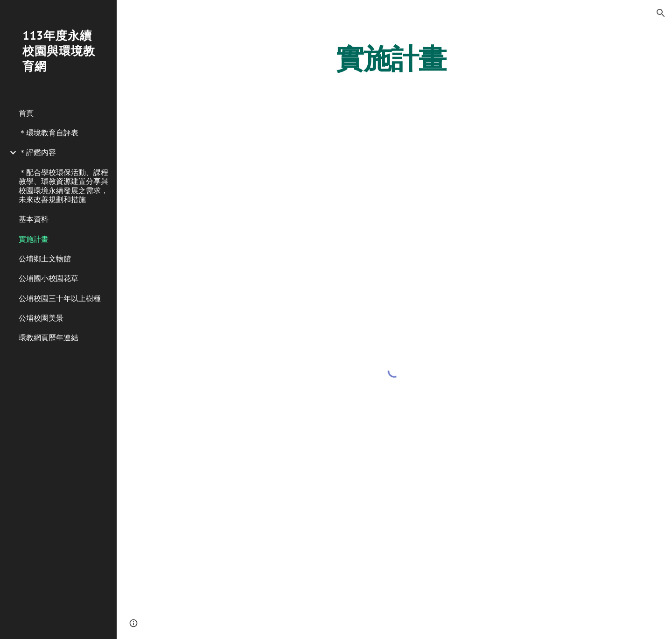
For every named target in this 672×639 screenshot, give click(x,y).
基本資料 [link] (34, 219)
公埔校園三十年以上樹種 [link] (60, 298)
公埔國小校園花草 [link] (49, 278)
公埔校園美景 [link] (41, 318)
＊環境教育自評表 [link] (49, 133)
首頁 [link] (26, 113)
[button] (661, 13)
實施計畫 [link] (34, 239)
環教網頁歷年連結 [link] (49, 337)
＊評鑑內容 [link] (37, 152)
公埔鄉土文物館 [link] (45, 259)
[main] (395, 58)
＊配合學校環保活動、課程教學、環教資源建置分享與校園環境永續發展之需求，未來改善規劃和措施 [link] (63, 186)
